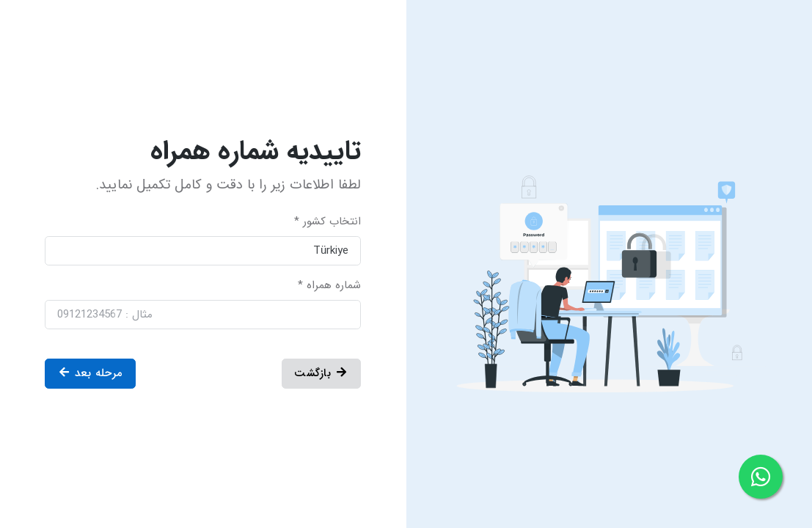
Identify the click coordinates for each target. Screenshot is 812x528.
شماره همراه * (329, 286)
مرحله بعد (90, 373)
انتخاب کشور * (328, 222)
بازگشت (321, 373)
